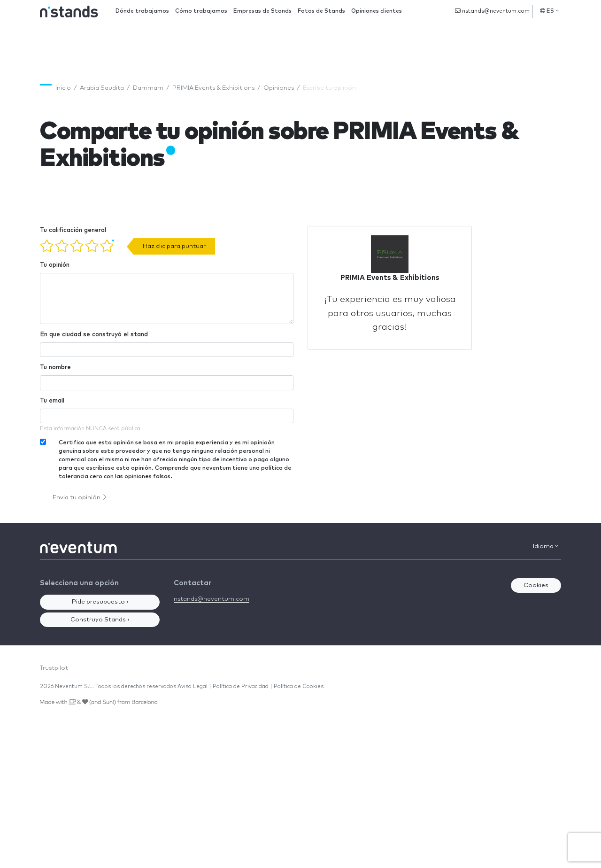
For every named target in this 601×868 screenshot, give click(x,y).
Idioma (546, 546)
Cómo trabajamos (201, 11)
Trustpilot (54, 668)
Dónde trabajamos (142, 11)
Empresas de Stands (262, 11)
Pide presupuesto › (100, 602)
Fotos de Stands (321, 11)
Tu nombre (55, 368)
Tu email (52, 401)
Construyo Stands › (100, 620)
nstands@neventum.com (492, 11)
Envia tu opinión (80, 497)
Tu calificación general (73, 230)
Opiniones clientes (377, 11)
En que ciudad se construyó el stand (94, 335)
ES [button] (549, 11)
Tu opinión (55, 265)
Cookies (536, 585)
